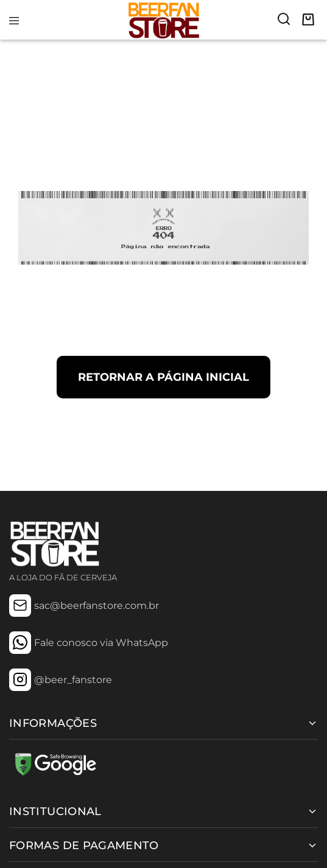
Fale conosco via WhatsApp (101, 643)
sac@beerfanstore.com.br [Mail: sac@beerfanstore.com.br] (97, 606)
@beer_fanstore (73, 680)
